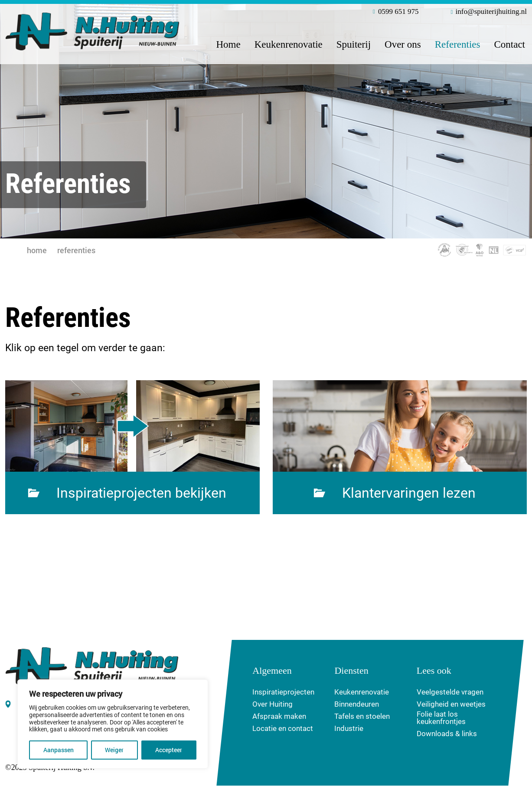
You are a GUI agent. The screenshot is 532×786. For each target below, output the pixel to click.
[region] (113, 724)
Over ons (403, 44)
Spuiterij (354, 44)
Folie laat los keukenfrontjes (441, 718)
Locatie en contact (283, 729)
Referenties (458, 44)
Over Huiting (273, 705)
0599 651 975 (396, 12)
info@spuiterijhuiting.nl (489, 12)
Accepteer (169, 750)
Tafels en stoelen (362, 717)
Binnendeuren (357, 705)
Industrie (349, 729)
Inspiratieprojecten (283, 693)
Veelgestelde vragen (450, 693)
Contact (509, 44)
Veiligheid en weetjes (451, 705)
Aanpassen (59, 750)
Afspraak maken (279, 717)
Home (228, 44)
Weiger (115, 750)
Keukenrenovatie (289, 44)
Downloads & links (447, 734)
